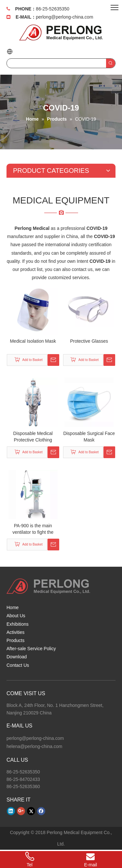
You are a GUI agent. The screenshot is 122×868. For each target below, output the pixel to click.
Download (17, 657)
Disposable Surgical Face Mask (89, 437)
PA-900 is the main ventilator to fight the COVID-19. (33, 529)
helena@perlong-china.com (34, 746)
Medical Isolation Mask (33, 341)
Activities (15, 632)
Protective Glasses (89, 341)
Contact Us (18, 665)
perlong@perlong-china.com (64, 17)
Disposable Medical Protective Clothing (33, 437)
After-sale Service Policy (31, 649)
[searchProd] (56, 63)
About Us (16, 616)
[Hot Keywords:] (111, 63)
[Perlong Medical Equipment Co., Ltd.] (48, 586)
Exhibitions (18, 624)
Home (13, 607)
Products (15, 640)
